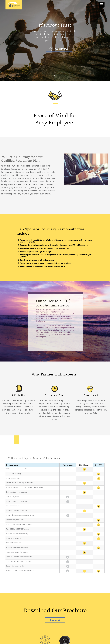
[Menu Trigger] (102, 5)
